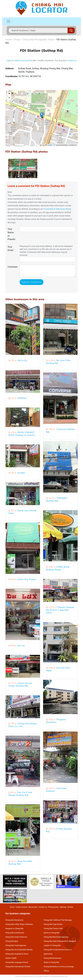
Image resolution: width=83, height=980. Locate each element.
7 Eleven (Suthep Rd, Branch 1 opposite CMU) (60, 610)
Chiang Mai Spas (12, 941)
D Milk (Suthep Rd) (59, 830)
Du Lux (21, 646)
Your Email (10, 249)
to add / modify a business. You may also (48, 60)
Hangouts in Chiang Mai (14, 929)
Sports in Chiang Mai (52, 933)
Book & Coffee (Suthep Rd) (20, 863)
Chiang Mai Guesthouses (15, 933)
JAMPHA (22, 398)
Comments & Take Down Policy (57, 209)
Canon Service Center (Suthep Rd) (20, 685)
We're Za (22, 360)
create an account (22, 60)
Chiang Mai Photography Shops (38, 40)
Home (8, 40)
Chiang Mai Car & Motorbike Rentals (19, 950)
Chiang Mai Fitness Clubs (53, 929)
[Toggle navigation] (8, 21)
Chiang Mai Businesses (52, 958)
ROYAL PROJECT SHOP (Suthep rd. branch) (22, 434)
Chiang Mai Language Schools (17, 962)
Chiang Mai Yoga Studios (53, 924)
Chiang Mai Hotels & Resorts (16, 937)
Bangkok (73, 941)
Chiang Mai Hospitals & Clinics (17, 954)
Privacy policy (53, 907)
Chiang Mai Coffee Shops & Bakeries (19, 924)
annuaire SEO (63, 977)
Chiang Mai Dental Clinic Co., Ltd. (22, 725)
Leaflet (49, 145)
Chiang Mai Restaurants (14, 920)
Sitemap (63, 907)
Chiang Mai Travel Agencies (16, 945)
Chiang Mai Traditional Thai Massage (58, 920)
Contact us (43, 907)
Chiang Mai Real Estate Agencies (56, 937)
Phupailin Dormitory (56, 721)
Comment (13, 267)
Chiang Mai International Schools (18, 967)
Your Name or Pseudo (11, 234)
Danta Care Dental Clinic (22, 512)
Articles (70, 907)
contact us (72, 60)
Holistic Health (11, 958)
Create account (21, 907)
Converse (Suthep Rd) (60, 431)
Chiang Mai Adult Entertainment (56, 941)
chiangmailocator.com (28, 977)
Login (9, 60)
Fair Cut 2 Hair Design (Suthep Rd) (20, 794)
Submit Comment (31, 282)
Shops (17, 40)
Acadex (21, 473)
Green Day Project (27, 579)
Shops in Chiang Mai (51, 962)
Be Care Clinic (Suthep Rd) (58, 362)
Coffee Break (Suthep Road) (58, 568)
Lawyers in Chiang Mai (52, 945)
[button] (42, 115)
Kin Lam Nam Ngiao (58, 669)
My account (33, 907)
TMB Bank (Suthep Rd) (57, 499)
